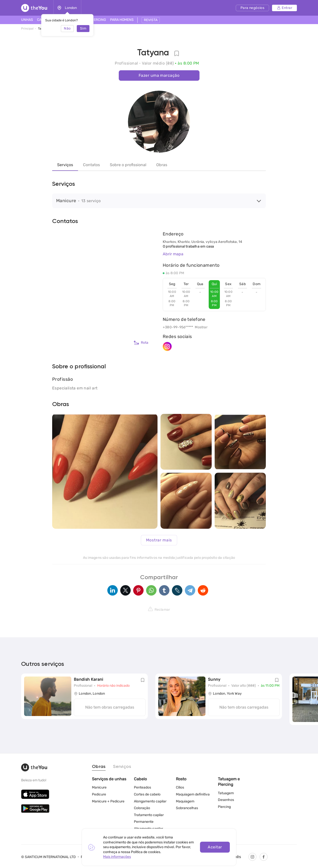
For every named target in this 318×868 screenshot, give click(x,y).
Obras (162, 165)
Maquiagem (185, 801)
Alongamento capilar (150, 801)
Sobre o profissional (128, 165)
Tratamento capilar (149, 815)
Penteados (142, 787)
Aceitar (215, 847)
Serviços (65, 165)
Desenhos (226, 800)
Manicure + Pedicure (108, 801)
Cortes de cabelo (147, 794)
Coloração (142, 808)
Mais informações (117, 857)
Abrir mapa (173, 254)
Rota (141, 343)
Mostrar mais (159, 540)
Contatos (91, 165)
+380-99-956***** (178, 327)
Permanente (144, 822)
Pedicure (99, 794)
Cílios (180, 787)
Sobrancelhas (187, 808)
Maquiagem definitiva (193, 794)
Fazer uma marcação (159, 75)
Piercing (224, 807)
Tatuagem (226, 793)
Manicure (99, 787)
